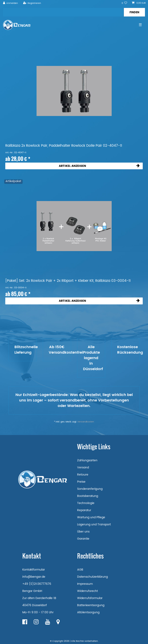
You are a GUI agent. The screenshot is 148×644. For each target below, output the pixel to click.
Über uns (83, 532)
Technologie (86, 503)
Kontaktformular (34, 570)
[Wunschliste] (124, 3)
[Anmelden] (11, 3)
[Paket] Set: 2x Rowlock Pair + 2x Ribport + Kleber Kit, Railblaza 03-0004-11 (68, 281)
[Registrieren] (32, 3)
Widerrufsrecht (88, 591)
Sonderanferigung (90, 489)
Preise (81, 482)
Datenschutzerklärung (92, 577)
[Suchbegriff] (63, 12)
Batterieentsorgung (91, 605)
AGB (80, 570)
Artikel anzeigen (99, 166)
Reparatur (84, 510)
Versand (83, 467)
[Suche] (134, 12)
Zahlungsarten (87, 460)
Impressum (85, 584)
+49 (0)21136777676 (37, 584)
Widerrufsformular (90, 598)
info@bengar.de (34, 577)
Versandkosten (86, 422)
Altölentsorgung (88, 612)
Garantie (83, 539)
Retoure (83, 475)
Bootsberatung (88, 496)
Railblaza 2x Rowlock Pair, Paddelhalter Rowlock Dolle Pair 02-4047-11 (64, 146)
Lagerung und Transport (94, 524)
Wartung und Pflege (91, 517)
